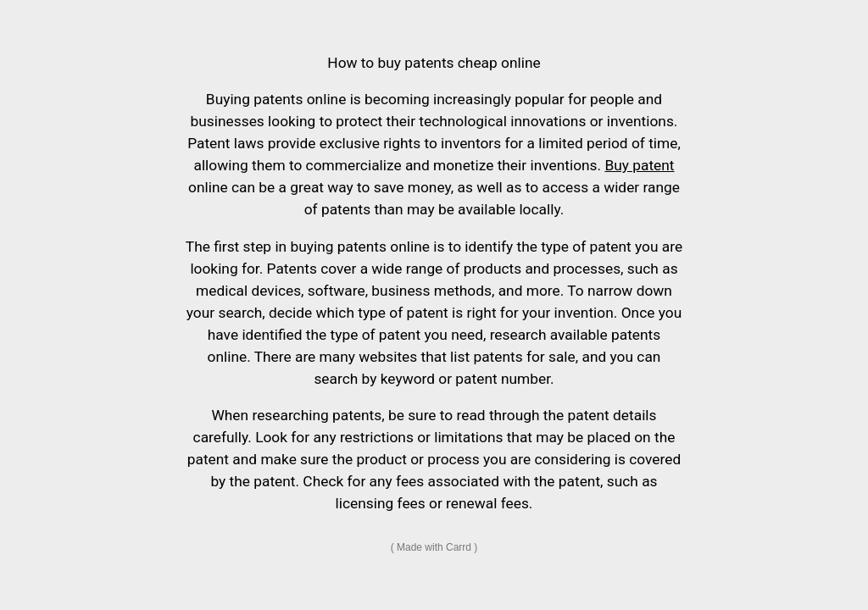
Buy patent (639, 165)
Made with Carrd (434, 547)
